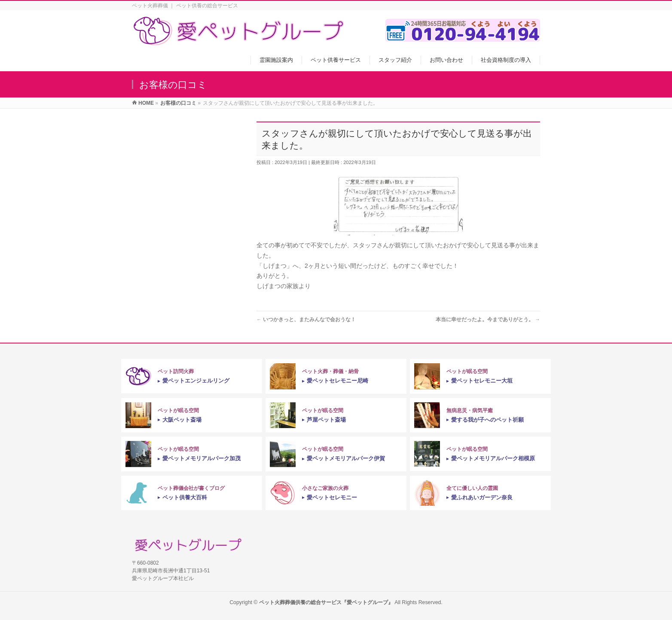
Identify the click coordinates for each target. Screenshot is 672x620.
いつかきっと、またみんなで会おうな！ (306, 319)
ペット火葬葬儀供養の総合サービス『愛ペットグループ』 (326, 602)
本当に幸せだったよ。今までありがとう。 (488, 319)
